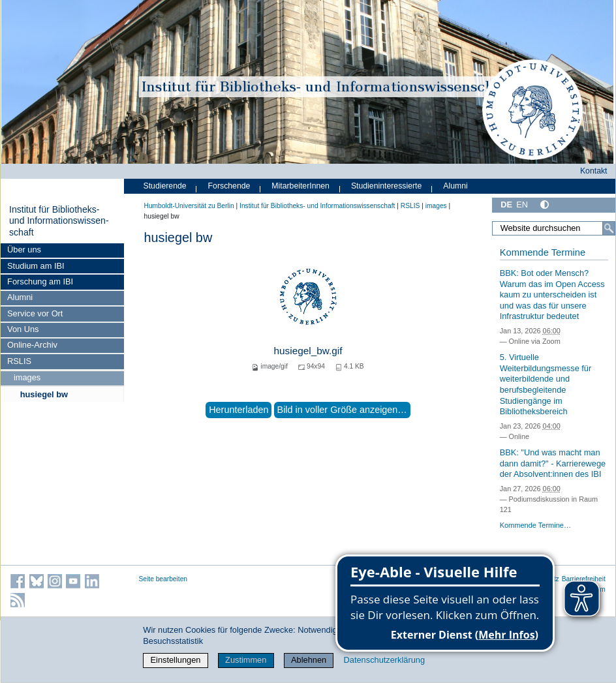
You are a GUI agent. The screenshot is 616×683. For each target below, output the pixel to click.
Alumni (20, 297)
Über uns (24, 250)
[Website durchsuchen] (553, 228)
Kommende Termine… (535, 525)
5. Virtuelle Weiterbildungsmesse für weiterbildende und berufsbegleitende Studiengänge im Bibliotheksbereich (546, 384)
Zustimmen (246, 660)
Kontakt (594, 171)
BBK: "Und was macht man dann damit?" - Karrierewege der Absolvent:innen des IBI (553, 463)
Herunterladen (239, 410)
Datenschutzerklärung (384, 660)
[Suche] (609, 228)
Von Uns (23, 329)
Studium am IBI (36, 266)
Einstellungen (176, 660)
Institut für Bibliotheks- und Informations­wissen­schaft (59, 221)
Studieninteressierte (386, 186)
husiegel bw (44, 394)
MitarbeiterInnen (300, 186)
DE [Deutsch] (506, 205)
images (27, 377)
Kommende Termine (543, 252)
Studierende (165, 186)
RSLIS (19, 361)
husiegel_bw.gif (308, 351)
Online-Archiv (32, 345)
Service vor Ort (35, 313)
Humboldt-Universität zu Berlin (189, 206)
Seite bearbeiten (163, 579)
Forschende (229, 186)
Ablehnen (309, 660)
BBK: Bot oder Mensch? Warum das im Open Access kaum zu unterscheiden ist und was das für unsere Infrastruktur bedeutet (552, 295)
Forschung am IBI (40, 281)
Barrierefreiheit (584, 579)
